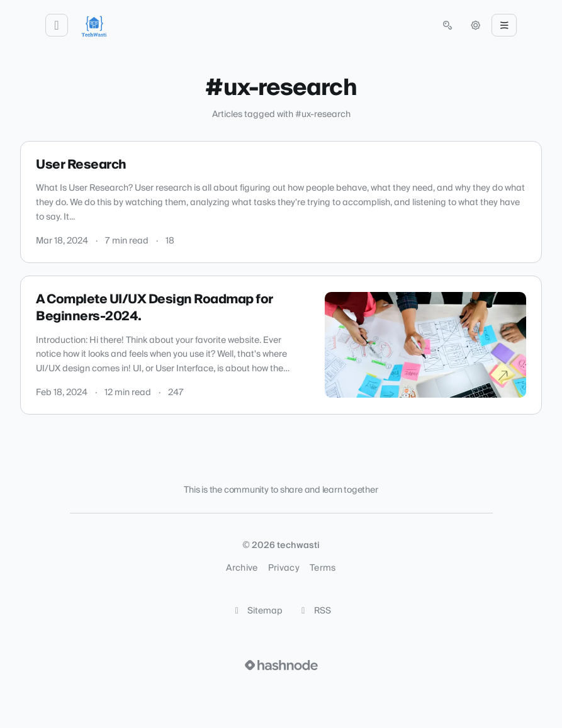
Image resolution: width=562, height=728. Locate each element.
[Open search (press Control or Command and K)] (447, 25)
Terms (323, 568)
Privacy (284, 568)
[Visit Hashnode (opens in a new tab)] (281, 665)
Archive (242, 568)
